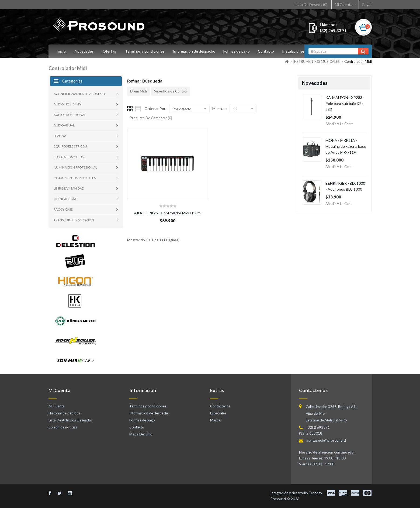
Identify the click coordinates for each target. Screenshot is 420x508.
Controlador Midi (358, 61)
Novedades (84, 51)
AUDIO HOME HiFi (67, 104)
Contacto (268, 51)
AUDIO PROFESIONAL (70, 115)
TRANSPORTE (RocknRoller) (74, 220)
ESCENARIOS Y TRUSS (69, 157)
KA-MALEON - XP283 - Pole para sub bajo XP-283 (345, 103)
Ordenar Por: (155, 109)
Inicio (61, 51)
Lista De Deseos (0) (311, 4)
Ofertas (109, 51)
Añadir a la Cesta (339, 124)
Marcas (216, 420)
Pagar (367, 4)
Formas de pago (238, 51)
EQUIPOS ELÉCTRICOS (70, 146)
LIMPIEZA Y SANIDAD (69, 188)
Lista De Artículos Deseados (71, 420)
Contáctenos (220, 406)
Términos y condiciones (145, 51)
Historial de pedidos (64, 413)
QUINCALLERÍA (65, 199)
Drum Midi (138, 91)
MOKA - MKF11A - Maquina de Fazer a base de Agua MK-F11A (346, 146)
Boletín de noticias (63, 427)
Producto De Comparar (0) (151, 118)
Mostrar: (220, 109)
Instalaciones (297, 51)
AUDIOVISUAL (64, 125)
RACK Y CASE (63, 209)
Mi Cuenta (344, 4)
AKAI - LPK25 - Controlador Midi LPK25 (168, 213)
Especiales (218, 413)
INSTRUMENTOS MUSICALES (316, 61)
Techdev (315, 493)
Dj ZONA (60, 136)
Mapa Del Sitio (141, 434)
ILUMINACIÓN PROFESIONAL (75, 167)
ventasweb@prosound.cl (326, 440)
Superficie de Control (171, 91)
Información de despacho (195, 51)
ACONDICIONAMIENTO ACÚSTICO (79, 94)
